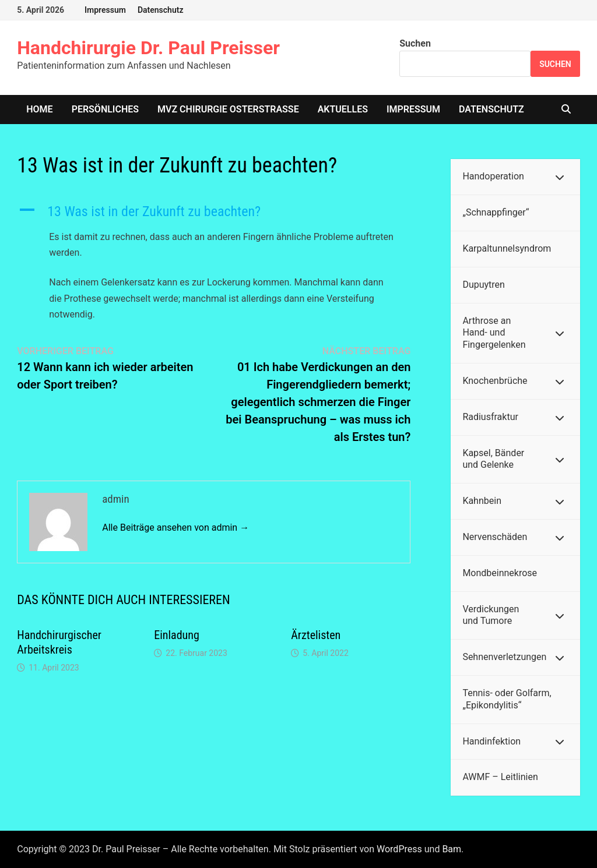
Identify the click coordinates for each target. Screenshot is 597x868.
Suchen (415, 43)
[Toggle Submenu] (560, 177)
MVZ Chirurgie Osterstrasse (228, 109)
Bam (452, 849)
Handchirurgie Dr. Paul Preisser (148, 48)
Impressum (105, 10)
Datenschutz (161, 10)
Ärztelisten (316, 635)
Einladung (177, 635)
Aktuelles (343, 109)
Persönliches (105, 109)
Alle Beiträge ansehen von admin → (175, 527)
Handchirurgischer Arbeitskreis (59, 642)
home (39, 109)
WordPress (399, 849)
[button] (214, 212)
